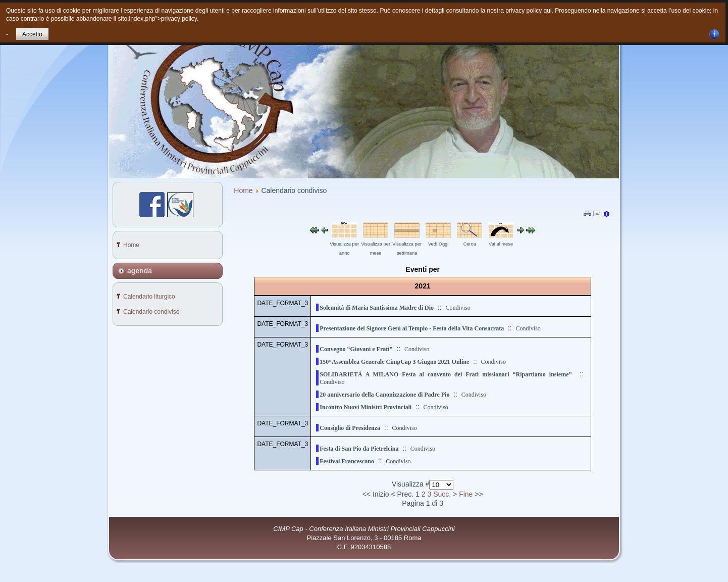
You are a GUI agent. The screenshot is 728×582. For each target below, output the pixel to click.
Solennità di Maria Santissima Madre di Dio (377, 308)
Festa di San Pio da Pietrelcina (359, 449)
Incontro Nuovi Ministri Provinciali (366, 407)
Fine (466, 494)
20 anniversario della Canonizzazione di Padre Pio (384, 395)
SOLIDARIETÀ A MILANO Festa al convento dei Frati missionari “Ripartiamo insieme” (446, 374)
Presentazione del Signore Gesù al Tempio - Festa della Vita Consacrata (412, 328)
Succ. (442, 494)
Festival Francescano (347, 461)
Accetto (32, 34)
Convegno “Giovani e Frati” (356, 349)
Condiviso (458, 308)
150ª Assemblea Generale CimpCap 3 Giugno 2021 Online (394, 362)
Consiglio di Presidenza (350, 428)
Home (243, 190)
